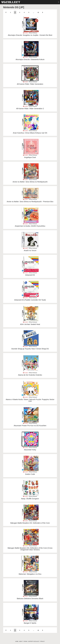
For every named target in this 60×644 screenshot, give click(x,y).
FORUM (25, 641)
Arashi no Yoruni (30, 250)
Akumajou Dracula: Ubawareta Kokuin (30, 59)
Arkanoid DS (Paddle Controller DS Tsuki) (30, 300)
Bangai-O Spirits (30, 623)
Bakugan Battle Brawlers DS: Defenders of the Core (30, 523)
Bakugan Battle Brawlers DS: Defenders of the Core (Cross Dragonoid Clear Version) (30, 549)
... (34, 12)
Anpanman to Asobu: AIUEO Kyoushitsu (30, 226)
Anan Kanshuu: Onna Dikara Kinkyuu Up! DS (30, 133)
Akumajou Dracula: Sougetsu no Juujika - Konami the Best (30, 35)
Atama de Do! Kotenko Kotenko (30, 375)
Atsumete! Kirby (30, 450)
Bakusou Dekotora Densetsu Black (30, 599)
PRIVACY (43, 641)
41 (38, 12)
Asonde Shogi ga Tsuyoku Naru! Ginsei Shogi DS (30, 349)
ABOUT (21, 641)
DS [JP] (25, 33)
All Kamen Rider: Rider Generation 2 (30, 109)
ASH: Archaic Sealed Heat (30, 324)
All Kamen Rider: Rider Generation (30, 84)
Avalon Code (30, 474)
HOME (17, 641)
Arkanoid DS (30, 275)
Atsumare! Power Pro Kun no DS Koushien (30, 426)
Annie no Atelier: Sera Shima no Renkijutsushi (30, 182)
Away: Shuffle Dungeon (30, 499)
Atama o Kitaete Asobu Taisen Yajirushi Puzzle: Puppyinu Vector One (30, 400)
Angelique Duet (30, 157)
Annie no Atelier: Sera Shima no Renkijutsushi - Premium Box (30, 202)
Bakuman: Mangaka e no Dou (30, 574)
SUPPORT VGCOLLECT (34, 641)
